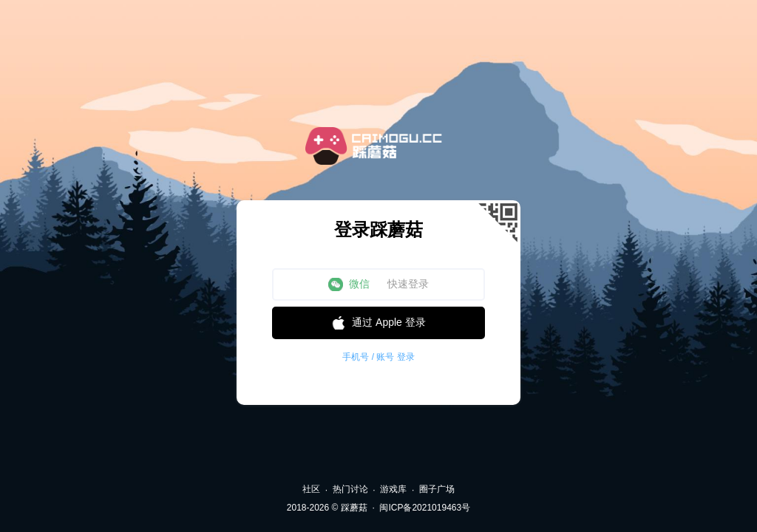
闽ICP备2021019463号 (425, 508)
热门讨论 (350, 489)
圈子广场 (437, 489)
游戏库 (393, 489)
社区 (311, 489)
